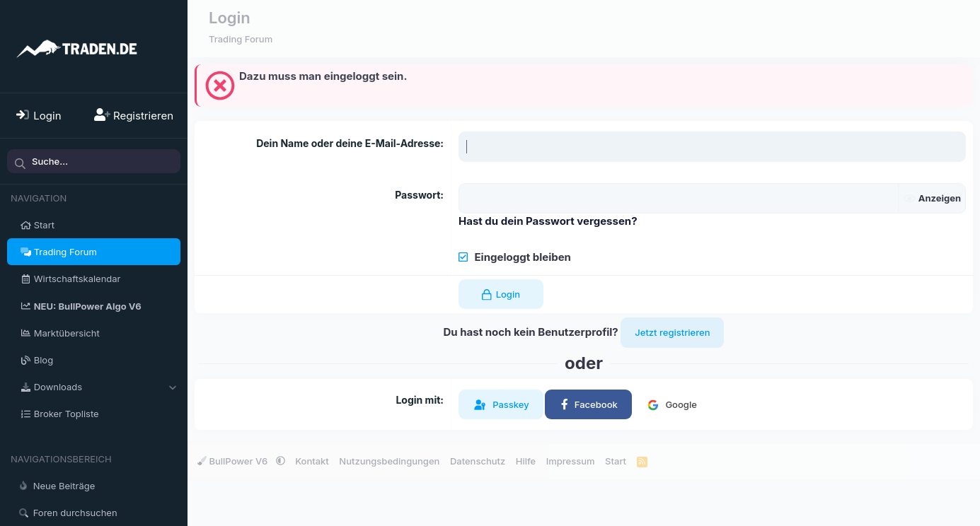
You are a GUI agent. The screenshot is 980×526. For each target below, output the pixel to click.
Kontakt (312, 461)
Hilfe (526, 461)
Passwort (417, 195)
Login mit (418, 400)
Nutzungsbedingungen (389, 461)
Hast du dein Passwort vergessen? (548, 221)
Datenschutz (478, 461)
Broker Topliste (67, 414)
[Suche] (94, 161)
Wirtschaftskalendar (77, 279)
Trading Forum (65, 252)
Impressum (571, 461)
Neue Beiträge (64, 486)
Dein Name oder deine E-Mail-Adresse (348, 143)
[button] (172, 387)
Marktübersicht (67, 333)
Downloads (58, 387)
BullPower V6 (234, 461)
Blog (44, 360)
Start (44, 225)
